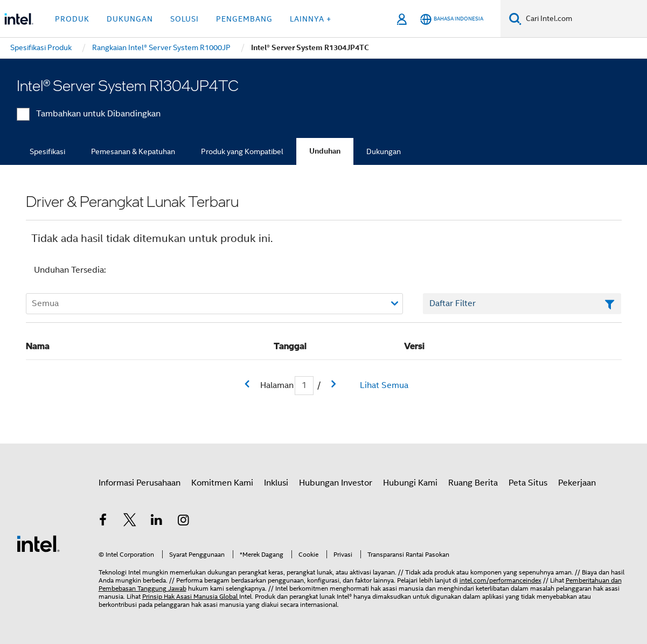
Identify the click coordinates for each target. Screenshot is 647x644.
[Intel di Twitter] (130, 522)
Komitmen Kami (222, 483)
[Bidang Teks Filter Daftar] (522, 304)
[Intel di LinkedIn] (157, 522)
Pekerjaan (577, 483)
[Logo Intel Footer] (38, 543)
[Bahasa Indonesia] (452, 19)
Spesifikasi (47, 151)
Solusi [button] (185, 19)
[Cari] (515, 19)
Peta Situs (528, 483)
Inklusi (276, 483)
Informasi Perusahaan (140, 483)
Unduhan (325, 151)
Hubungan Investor (336, 483)
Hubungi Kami (410, 483)
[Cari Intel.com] (584, 19)
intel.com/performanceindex (500, 580)
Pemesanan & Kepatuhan (133, 151)
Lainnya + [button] (311, 19)
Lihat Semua (384, 385)
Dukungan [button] (130, 19)
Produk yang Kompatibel (242, 151)
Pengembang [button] (244, 19)
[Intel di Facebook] (103, 522)
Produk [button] (72, 19)
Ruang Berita (473, 483)
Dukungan (384, 151)
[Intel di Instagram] (183, 522)
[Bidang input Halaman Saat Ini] (304, 386)
